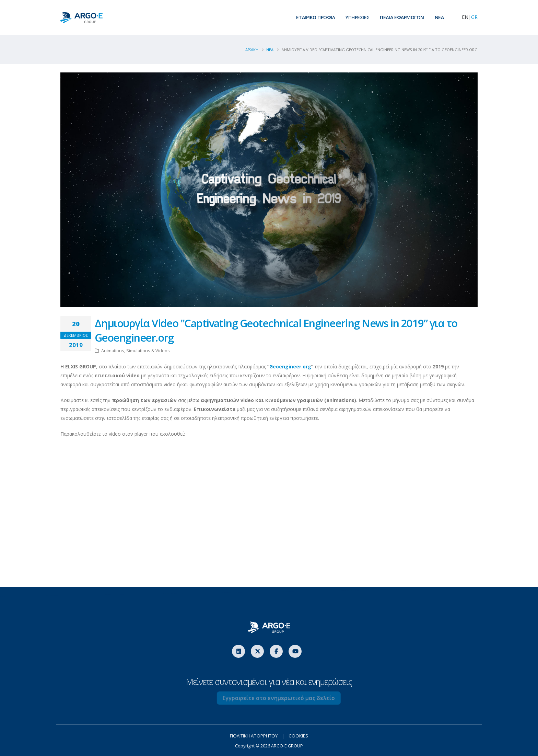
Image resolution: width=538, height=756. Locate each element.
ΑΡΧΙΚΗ (252, 50)
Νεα (270, 50)
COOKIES (301, 736)
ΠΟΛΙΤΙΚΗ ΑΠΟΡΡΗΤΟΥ (253, 736)
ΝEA (439, 17)
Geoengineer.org (290, 366)
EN (465, 17)
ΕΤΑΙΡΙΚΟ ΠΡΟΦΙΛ (316, 17)
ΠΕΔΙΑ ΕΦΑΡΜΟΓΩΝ (402, 17)
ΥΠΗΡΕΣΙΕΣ (358, 17)
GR (474, 17)
